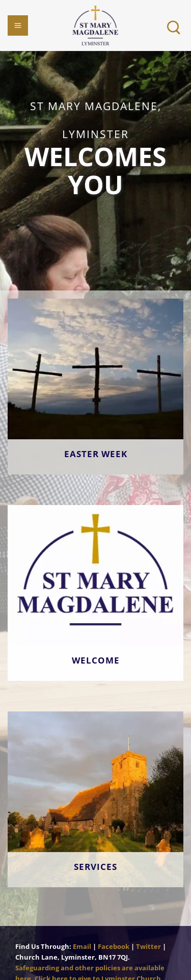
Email (82, 946)
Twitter (148, 946)
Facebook (114, 946)
